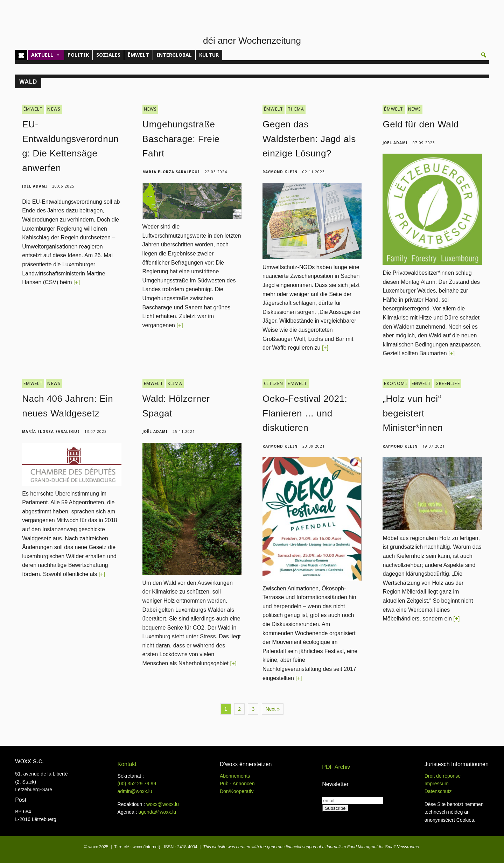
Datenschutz (438, 791)
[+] (77, 282)
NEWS (54, 109)
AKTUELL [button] (46, 55)
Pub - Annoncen (237, 784)
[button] (484, 55)
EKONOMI (395, 383)
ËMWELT (138, 55)
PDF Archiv (336, 767)
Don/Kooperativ (237, 791)
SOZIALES (108, 55)
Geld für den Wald (421, 124)
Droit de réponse (443, 776)
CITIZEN (274, 383)
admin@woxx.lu (135, 791)
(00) (137, 784)
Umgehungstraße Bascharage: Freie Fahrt (181, 139)
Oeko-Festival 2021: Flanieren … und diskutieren (305, 413)
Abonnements (235, 776)
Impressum (437, 784)
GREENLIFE (448, 383)
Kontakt (127, 764)
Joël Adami (35, 186)
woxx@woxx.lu (163, 804)
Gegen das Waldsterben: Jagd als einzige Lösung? (309, 139)
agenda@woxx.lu (157, 812)
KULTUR (209, 55)
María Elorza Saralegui (171, 172)
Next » (273, 709)
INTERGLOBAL (174, 55)
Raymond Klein (280, 172)
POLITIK (78, 55)
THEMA (296, 109)
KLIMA (175, 383)
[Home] (21, 55)
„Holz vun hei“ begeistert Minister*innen (413, 413)
